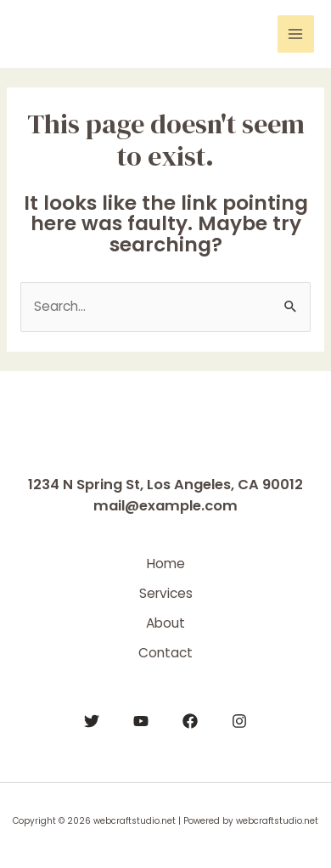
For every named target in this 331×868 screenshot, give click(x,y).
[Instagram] (239, 721)
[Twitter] (92, 721)
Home (166, 564)
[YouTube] (141, 721)
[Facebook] (190, 721)
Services (166, 593)
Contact (165, 653)
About (165, 623)
